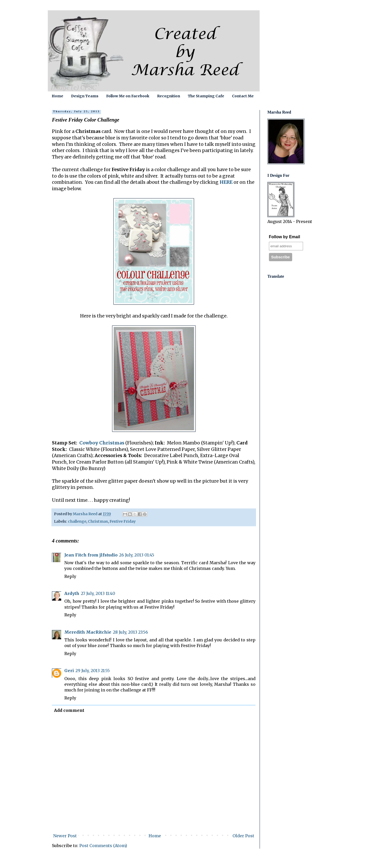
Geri (69, 671)
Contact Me (243, 96)
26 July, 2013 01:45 (137, 555)
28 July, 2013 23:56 (130, 632)
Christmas (98, 521)
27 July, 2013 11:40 (98, 593)
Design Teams (85, 96)
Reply (70, 576)
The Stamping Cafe (206, 96)
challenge (77, 521)
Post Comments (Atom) (103, 846)
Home (57, 96)
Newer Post (65, 836)
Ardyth (72, 593)
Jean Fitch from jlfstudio (91, 555)
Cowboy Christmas (102, 443)
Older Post (243, 836)
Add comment (69, 710)
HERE (226, 182)
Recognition (169, 96)
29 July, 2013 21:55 (93, 671)
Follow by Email (285, 237)
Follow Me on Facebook (128, 96)
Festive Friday (123, 521)
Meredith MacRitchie (88, 632)
